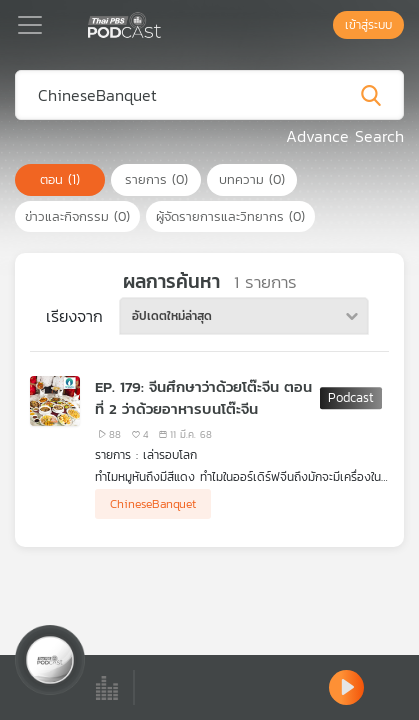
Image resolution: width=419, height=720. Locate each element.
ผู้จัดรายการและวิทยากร (230, 216)
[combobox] (244, 316)
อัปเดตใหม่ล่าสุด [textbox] (172, 316)
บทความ (252, 179)
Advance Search (345, 136)
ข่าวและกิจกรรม (77, 216)
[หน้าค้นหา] (323, 25)
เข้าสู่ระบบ (368, 25)
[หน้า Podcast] (165, 23)
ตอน (60, 179)
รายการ (156, 179)
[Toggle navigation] (30, 25)
